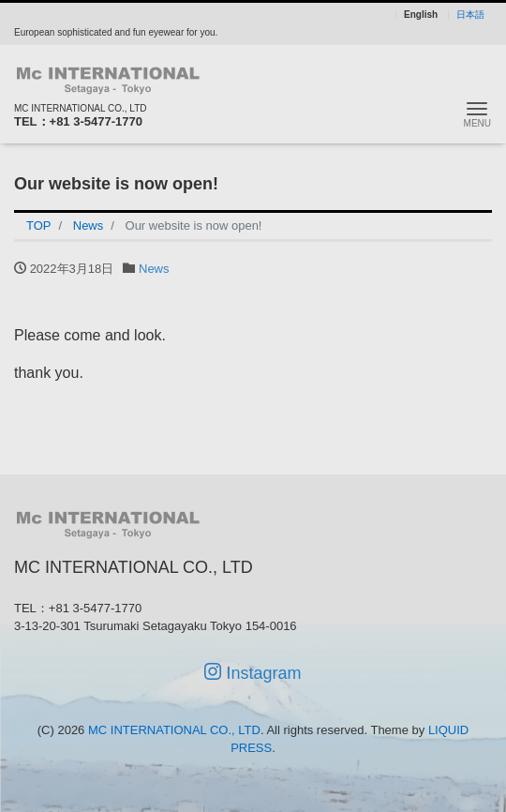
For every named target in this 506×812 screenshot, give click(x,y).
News (154, 269)
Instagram (253, 673)
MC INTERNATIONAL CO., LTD (174, 730)
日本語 (470, 15)
